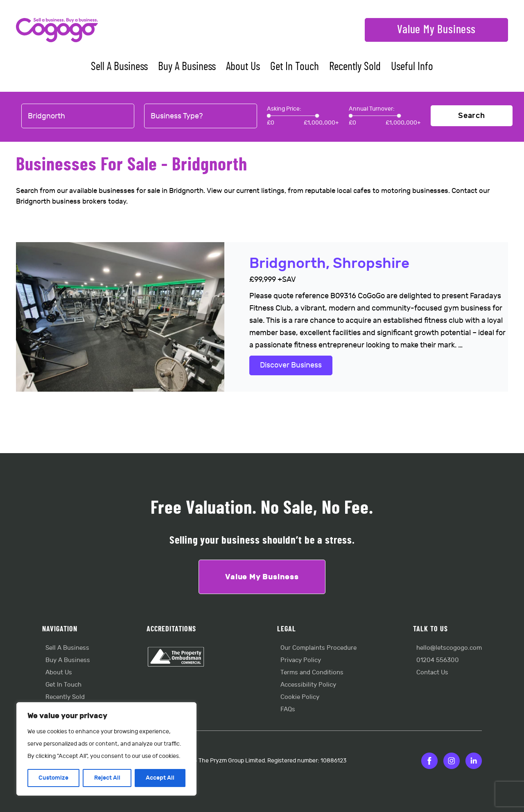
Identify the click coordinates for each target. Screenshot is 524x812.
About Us (243, 67)
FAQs (288, 709)
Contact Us (432, 673)
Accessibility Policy (308, 685)
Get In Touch (295, 67)
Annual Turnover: (372, 109)
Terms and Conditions (312, 673)
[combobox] (78, 116)
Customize (53, 778)
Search (472, 116)
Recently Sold (355, 67)
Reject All (107, 778)
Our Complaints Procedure (318, 648)
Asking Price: (284, 109)
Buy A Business (187, 67)
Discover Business (291, 365)
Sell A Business (119, 67)
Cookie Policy (300, 697)
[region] (106, 749)
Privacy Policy (301, 660)
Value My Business (436, 30)
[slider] (269, 116)
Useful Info (412, 67)
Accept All (160, 778)
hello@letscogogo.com (449, 648)
